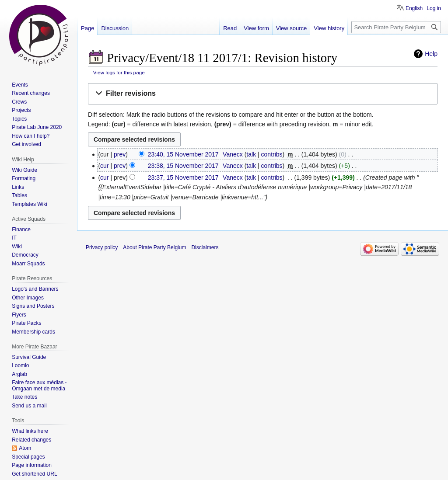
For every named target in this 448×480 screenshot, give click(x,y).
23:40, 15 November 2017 (183, 154)
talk (251, 154)
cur (104, 166)
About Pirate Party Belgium (154, 247)
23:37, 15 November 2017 (183, 177)
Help (431, 54)
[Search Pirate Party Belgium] (396, 27)
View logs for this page (119, 72)
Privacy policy (102, 247)
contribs (272, 154)
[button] (263, 94)
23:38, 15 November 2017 (183, 166)
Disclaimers (205, 247)
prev (120, 154)
